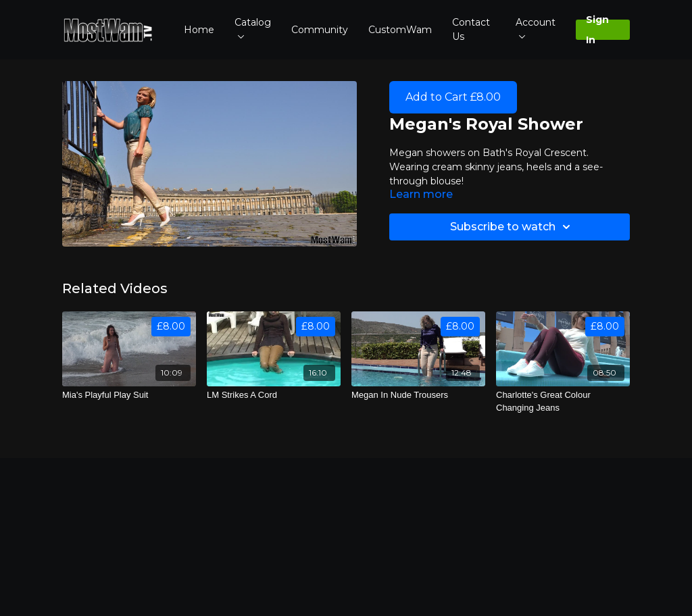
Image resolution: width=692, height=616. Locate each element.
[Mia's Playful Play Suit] (129, 395)
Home (199, 30)
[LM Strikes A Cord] (274, 395)
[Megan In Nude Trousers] (418, 395)
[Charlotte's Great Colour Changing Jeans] (563, 402)
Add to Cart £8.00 (453, 97)
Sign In (597, 30)
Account (536, 27)
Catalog (253, 27)
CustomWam (400, 30)
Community (320, 30)
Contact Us (471, 29)
